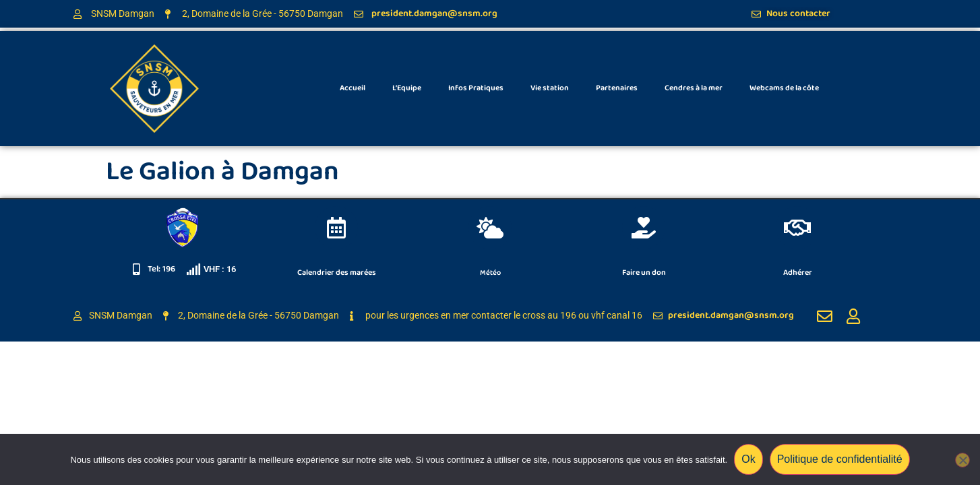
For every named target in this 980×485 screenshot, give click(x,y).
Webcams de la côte (784, 88)
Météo (490, 272)
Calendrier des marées (337, 272)
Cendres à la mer (694, 88)
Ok (748, 459)
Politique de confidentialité (840, 459)
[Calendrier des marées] (336, 228)
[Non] (962, 460)
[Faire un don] (644, 228)
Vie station (550, 88)
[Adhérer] (797, 228)
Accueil (353, 88)
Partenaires (617, 88)
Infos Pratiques (476, 88)
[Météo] (490, 228)
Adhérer (798, 272)
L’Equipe (407, 88)
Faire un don (644, 272)
